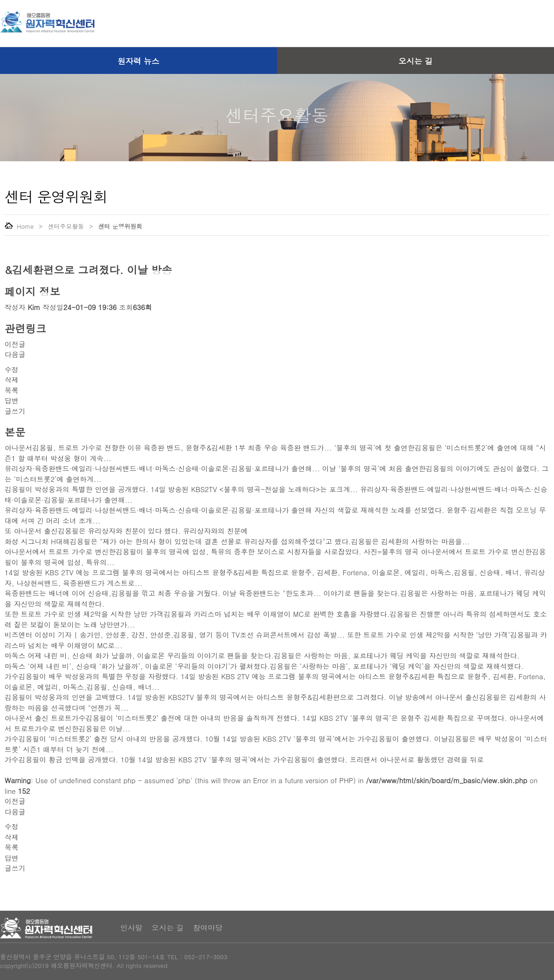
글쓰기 (15, 411)
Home (19, 226)
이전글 (15, 344)
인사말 (131, 928)
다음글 (15, 354)
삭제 (12, 380)
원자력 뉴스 (138, 61)
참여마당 (208, 928)
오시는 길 (416, 61)
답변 (12, 400)
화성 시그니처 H (30, 541)
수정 (12, 369)
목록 (12, 390)
